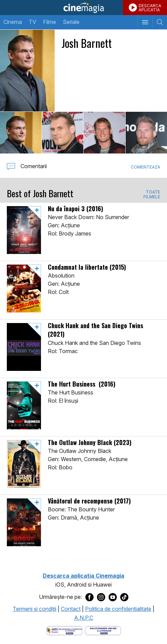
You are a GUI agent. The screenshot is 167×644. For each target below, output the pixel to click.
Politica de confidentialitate (118, 609)
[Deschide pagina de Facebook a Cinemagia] (89, 597)
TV (32, 22)
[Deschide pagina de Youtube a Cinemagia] (113, 597)
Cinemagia (83, 8)
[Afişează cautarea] (160, 22)
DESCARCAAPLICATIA (150, 8)
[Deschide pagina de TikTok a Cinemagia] (124, 597)
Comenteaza (145, 167)
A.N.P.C (84, 618)
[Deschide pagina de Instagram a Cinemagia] (101, 597)
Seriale (71, 22)
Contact (71, 609)
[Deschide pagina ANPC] (64, 630)
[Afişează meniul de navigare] (145, 22)
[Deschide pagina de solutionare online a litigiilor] (103, 630)
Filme (50, 22)
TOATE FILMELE (152, 194)
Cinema (13, 22)
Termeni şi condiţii (34, 609)
